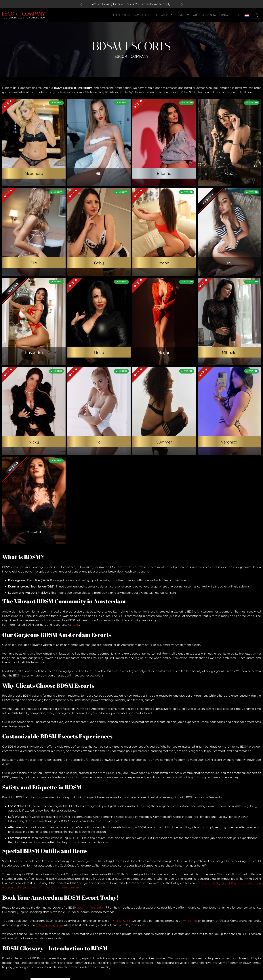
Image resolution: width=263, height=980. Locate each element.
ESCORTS (148, 15)
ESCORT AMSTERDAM (126, 15)
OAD (76, 625)
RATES (195, 15)
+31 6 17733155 (121, 921)
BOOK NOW (209, 15)
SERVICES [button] (181, 15)
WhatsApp (190, 921)
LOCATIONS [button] (163, 15)
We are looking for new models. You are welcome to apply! (131, 4)
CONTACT (225, 15)
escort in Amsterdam (91, 907)
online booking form (49, 925)
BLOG (237, 15)
